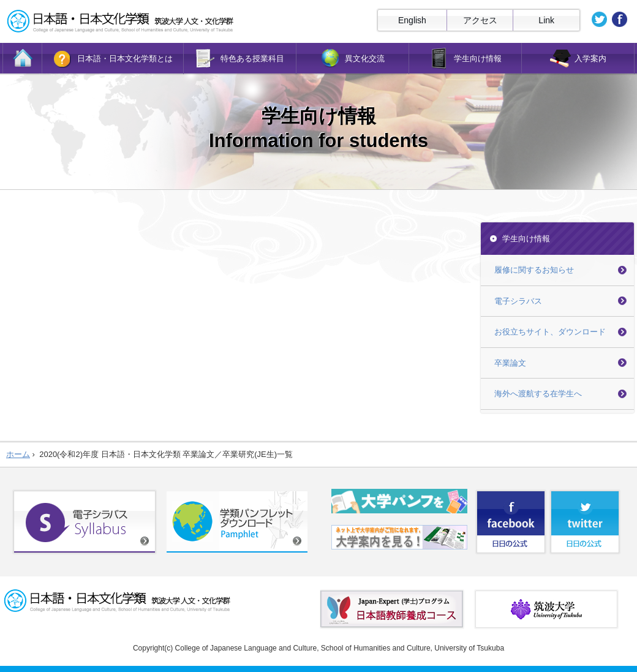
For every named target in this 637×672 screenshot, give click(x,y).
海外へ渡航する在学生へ (538, 394)
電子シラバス (518, 301)
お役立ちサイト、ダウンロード (550, 332)
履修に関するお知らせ (534, 270)
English (412, 20)
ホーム (18, 454)
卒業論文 (510, 363)
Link (546, 20)
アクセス (480, 20)
